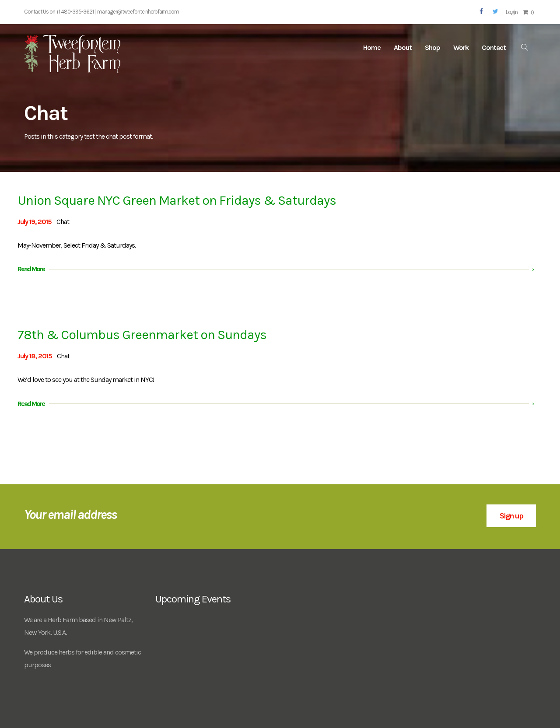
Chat (63, 222)
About (403, 47)
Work (461, 47)
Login (512, 12)
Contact (494, 47)
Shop (432, 47)
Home (372, 47)
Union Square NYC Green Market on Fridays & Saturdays (177, 200)
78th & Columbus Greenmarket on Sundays (142, 335)
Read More (31, 269)
